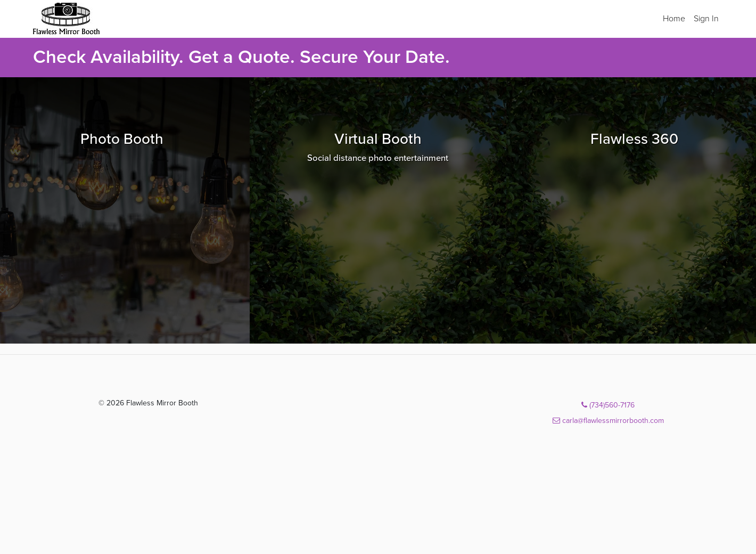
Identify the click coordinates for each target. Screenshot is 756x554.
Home (674, 19)
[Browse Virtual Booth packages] (378, 210)
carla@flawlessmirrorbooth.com (608, 421)
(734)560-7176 (608, 405)
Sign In (706, 19)
